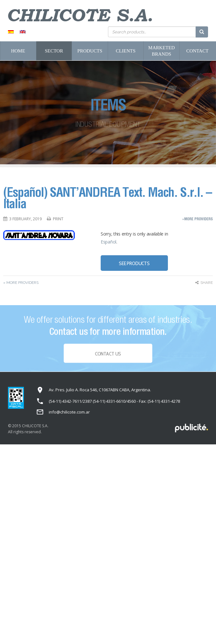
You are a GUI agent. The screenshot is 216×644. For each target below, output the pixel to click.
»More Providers (198, 219)
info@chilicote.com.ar (69, 412)
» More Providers (21, 283)
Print (58, 219)
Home (18, 51)
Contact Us (108, 355)
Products (90, 51)
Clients (126, 51)
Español (108, 242)
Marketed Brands (161, 51)
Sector (54, 51)
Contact (198, 51)
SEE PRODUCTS (134, 263)
